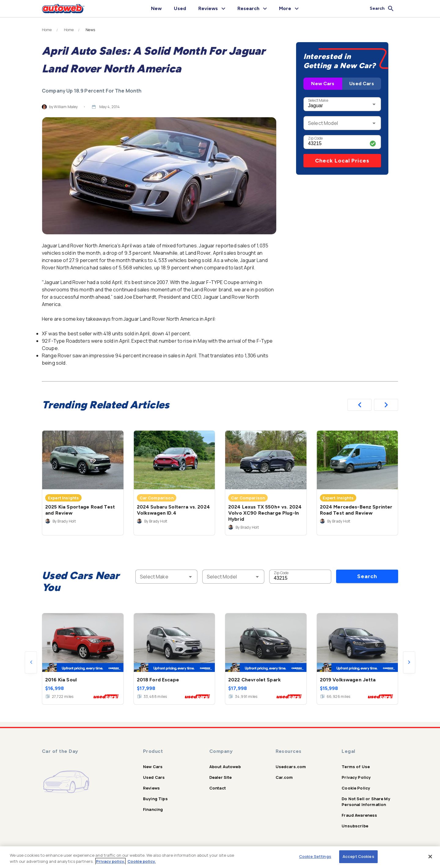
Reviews (151, 788)
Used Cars (361, 84)
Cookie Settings (315, 856)
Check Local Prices (342, 161)
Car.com (284, 777)
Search (367, 576)
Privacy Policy (356, 777)
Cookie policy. (142, 861)
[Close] (430, 856)
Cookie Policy (356, 788)
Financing (153, 809)
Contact (218, 788)
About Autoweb (225, 767)
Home (47, 30)
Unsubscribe (355, 826)
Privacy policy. (110, 861)
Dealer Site (221, 777)
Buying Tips (155, 799)
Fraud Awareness (359, 815)
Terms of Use (356, 767)
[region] (220, 857)
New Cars (323, 84)
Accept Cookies (358, 856)
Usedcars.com (291, 767)
